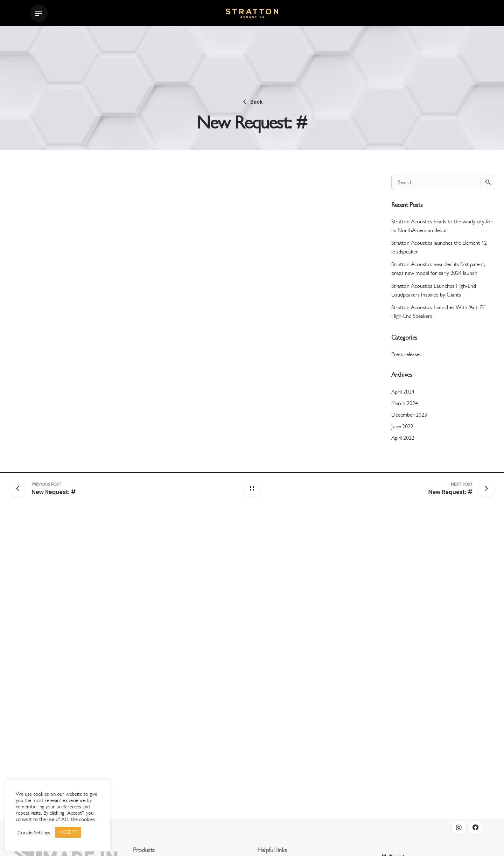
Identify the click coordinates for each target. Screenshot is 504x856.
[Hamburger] (39, 13)
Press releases (406, 354)
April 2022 (403, 438)
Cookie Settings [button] (34, 833)
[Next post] (450, 488)
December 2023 (409, 415)
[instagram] (459, 828)
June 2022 (402, 426)
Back (252, 102)
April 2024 (403, 392)
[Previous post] (20, 488)
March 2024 (405, 403)
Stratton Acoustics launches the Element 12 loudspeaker (439, 247)
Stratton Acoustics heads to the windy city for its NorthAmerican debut (442, 226)
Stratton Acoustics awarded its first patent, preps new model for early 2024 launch (438, 269)
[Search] (488, 182)
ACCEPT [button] (68, 832)
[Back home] (252, 488)
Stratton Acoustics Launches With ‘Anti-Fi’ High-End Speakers (438, 312)
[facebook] (476, 828)
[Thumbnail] (252, 13)
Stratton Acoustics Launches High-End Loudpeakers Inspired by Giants (434, 290)
